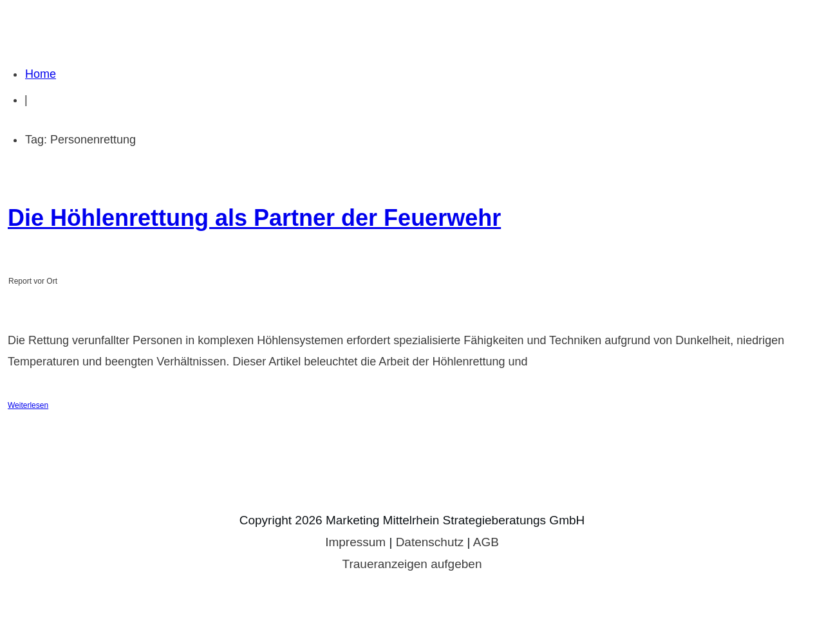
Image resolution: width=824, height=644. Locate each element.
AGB (486, 542)
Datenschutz (430, 542)
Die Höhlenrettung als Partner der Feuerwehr (254, 218)
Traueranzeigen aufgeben (412, 564)
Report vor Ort (33, 281)
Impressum (355, 542)
